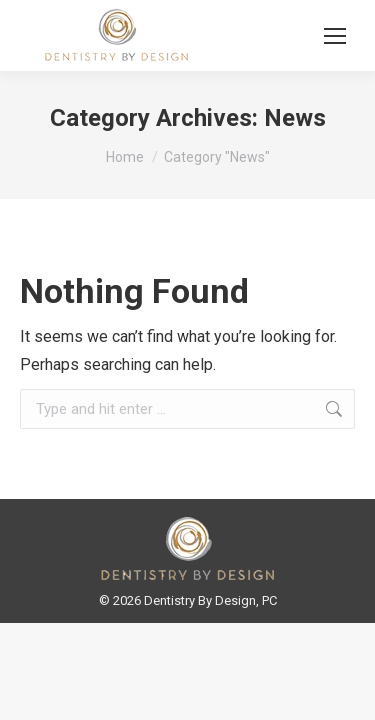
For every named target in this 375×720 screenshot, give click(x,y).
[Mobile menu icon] (335, 36)
